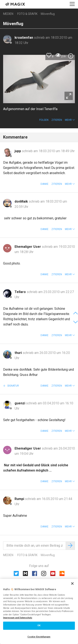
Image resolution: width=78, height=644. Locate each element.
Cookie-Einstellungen (39, 637)
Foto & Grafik (27, 14)
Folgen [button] (44, 120)
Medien (8, 14)
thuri (19, 353)
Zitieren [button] (57, 120)
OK (39, 625)
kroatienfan (24, 38)
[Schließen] (72, 584)
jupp (18, 151)
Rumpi (20, 499)
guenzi (20, 403)
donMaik (22, 201)
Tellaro (21, 292)
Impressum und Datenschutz (18, 618)
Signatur (13, 386)
